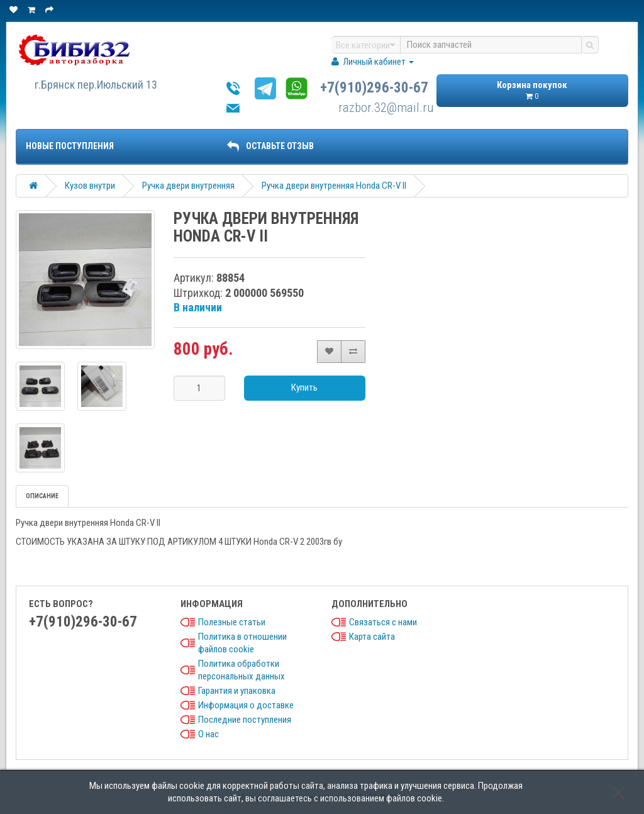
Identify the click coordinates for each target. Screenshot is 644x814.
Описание (42, 496)
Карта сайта (372, 637)
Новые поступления (70, 146)
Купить (304, 387)
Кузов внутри (90, 186)
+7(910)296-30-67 (374, 88)
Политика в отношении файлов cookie (242, 643)
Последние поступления (245, 720)
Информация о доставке (246, 705)
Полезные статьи (232, 622)
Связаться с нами (383, 622)
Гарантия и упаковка (237, 691)
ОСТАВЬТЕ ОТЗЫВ (270, 146)
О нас (208, 734)
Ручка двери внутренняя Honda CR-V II (334, 186)
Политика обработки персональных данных (241, 670)
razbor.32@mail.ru (386, 108)
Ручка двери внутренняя (188, 186)
